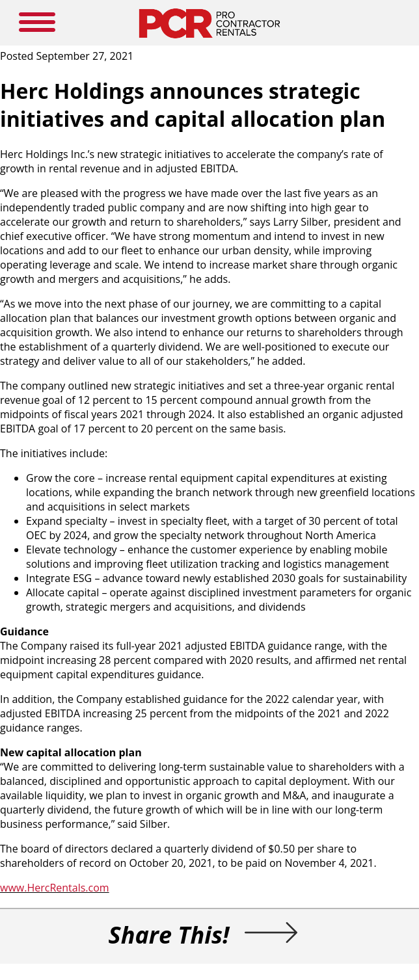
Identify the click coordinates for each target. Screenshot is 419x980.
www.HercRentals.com (55, 888)
